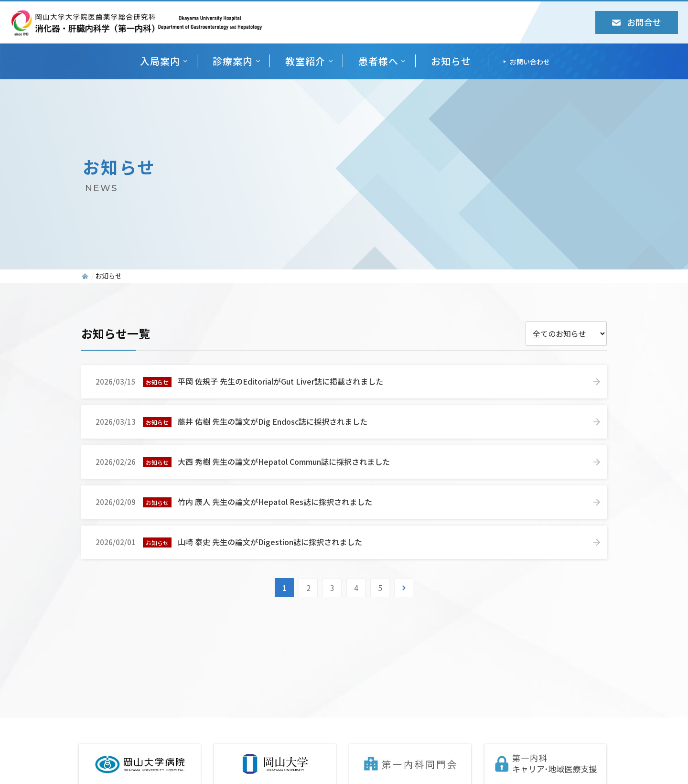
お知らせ (451, 61)
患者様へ (378, 61)
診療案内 (233, 61)
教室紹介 (305, 61)
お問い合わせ (530, 62)
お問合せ (637, 22)
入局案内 (160, 61)
